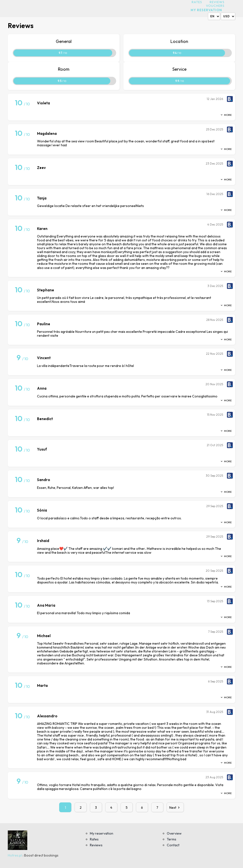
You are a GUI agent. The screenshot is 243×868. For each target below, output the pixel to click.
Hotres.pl (15, 855)
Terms (172, 839)
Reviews (217, 2)
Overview (174, 833)
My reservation (206, 10)
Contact (173, 845)
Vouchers (215, 6)
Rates (197, 2)
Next (175, 808)
